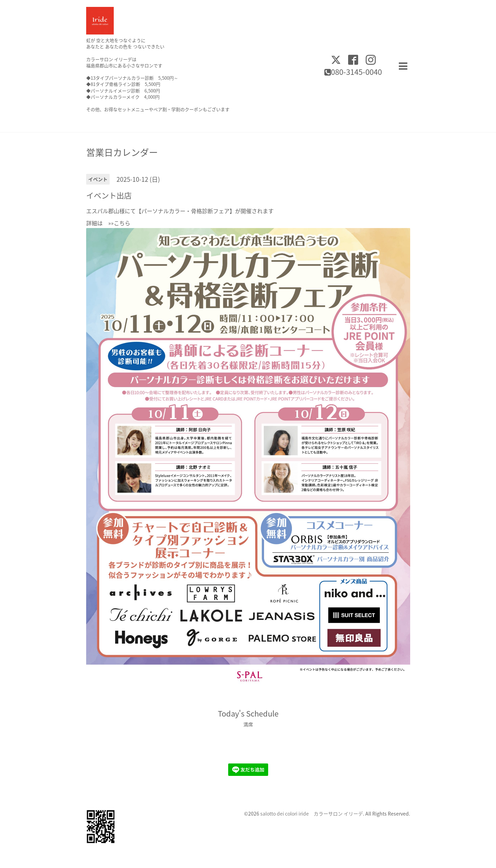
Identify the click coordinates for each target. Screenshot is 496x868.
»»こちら (117, 223)
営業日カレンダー (122, 152)
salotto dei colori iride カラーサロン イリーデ (312, 813)
